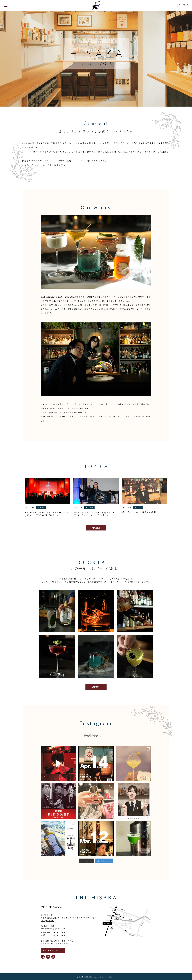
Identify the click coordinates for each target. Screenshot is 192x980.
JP (179, 5)
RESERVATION (53, 950)
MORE (96, 528)
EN (186, 5)
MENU (96, 687)
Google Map (47, 920)
